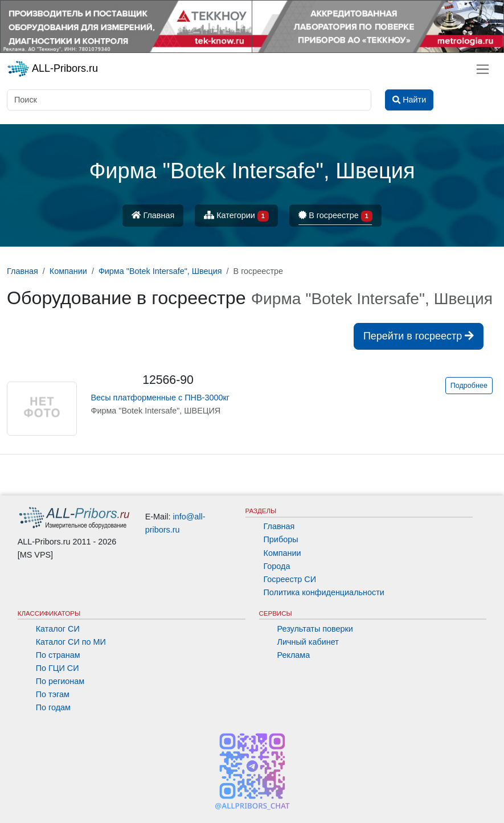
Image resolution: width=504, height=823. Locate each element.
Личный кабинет (308, 642)
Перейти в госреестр (419, 336)
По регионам (60, 681)
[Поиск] (189, 100)
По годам (53, 707)
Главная (153, 215)
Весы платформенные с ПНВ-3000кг (160, 398)
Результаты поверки (315, 629)
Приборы (281, 539)
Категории (236, 216)
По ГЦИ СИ (58, 668)
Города (277, 566)
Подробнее (469, 386)
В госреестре (335, 216)
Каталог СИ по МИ (71, 642)
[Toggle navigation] (483, 69)
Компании (282, 553)
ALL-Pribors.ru (52, 69)
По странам (58, 655)
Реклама (294, 655)
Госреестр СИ (290, 579)
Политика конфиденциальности (324, 592)
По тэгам (53, 694)
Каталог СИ (58, 629)
